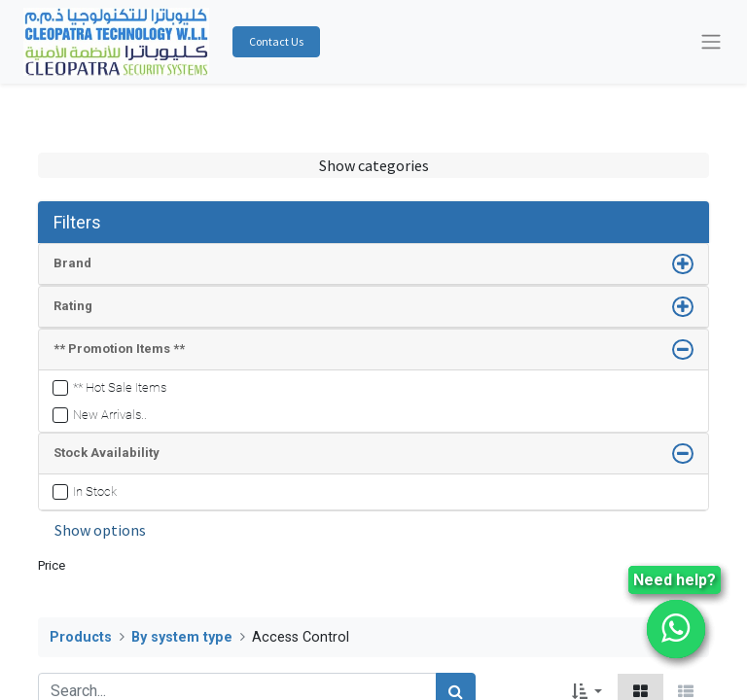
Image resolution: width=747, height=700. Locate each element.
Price (52, 565)
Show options (100, 530)
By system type (182, 637)
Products (81, 637)
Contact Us (276, 41)
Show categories (374, 165)
